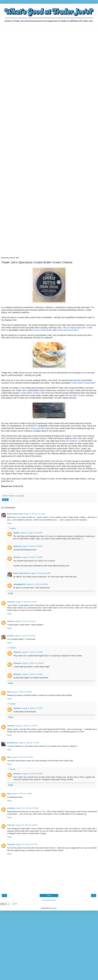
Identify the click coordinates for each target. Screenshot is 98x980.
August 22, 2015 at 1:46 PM (27, 825)
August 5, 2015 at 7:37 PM (32, 708)
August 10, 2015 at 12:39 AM (27, 808)
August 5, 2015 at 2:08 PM (32, 546)
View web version (49, 900)
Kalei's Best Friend (15, 514)
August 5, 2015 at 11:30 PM (33, 663)
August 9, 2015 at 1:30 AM (21, 794)
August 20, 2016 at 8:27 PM (27, 844)
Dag (9, 692)
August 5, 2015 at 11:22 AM (34, 514)
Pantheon (73, 441)
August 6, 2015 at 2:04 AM (32, 674)
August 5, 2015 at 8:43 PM (40, 573)
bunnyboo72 (12, 743)
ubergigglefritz (19, 584)
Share (5, 500)
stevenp (10, 621)
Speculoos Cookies (77, 395)
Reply (9, 523)
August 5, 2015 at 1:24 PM (25, 621)
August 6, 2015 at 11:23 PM (22, 757)
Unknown (17, 546)
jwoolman (11, 808)
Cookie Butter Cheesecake (83, 383)
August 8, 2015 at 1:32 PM (32, 774)
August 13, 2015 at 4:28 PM (37, 584)
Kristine (10, 636)
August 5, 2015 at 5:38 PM (21, 692)
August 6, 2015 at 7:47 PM (29, 743)
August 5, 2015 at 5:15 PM (25, 636)
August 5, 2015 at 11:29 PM (27, 726)
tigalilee (17, 533)
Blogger (54, 908)
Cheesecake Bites (37, 428)
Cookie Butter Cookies (30, 393)
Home (49, 896)
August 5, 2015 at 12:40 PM (31, 533)
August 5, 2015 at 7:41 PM (32, 652)
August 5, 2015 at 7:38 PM (32, 557)
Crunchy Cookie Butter (42, 330)
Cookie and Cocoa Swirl (67, 330)
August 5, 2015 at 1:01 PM (26, 602)
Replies (13, 528)
